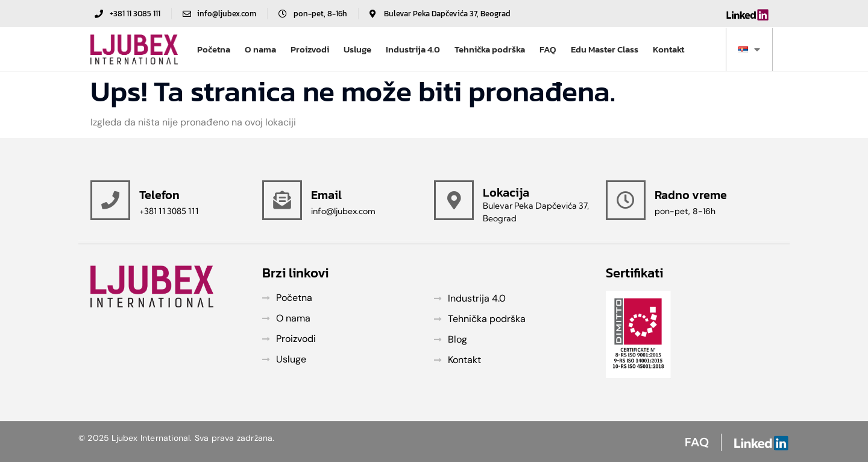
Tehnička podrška (490, 49)
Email (326, 195)
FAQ (548, 49)
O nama (260, 49)
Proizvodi (310, 49)
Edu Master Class (605, 49)
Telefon (159, 195)
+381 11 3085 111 (169, 211)
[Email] (282, 200)
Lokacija (506, 192)
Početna (214, 49)
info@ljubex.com (343, 211)
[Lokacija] (454, 200)
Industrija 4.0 (413, 49)
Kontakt (668, 49)
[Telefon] (110, 200)
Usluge (357, 49)
